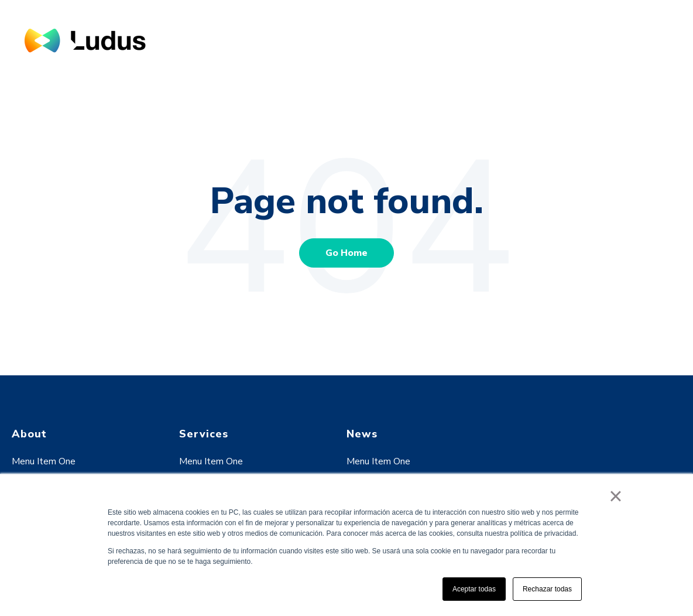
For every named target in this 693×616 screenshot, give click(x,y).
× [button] (615, 496)
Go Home (346, 253)
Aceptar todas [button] (474, 589)
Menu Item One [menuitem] (44, 461)
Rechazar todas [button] (547, 589)
